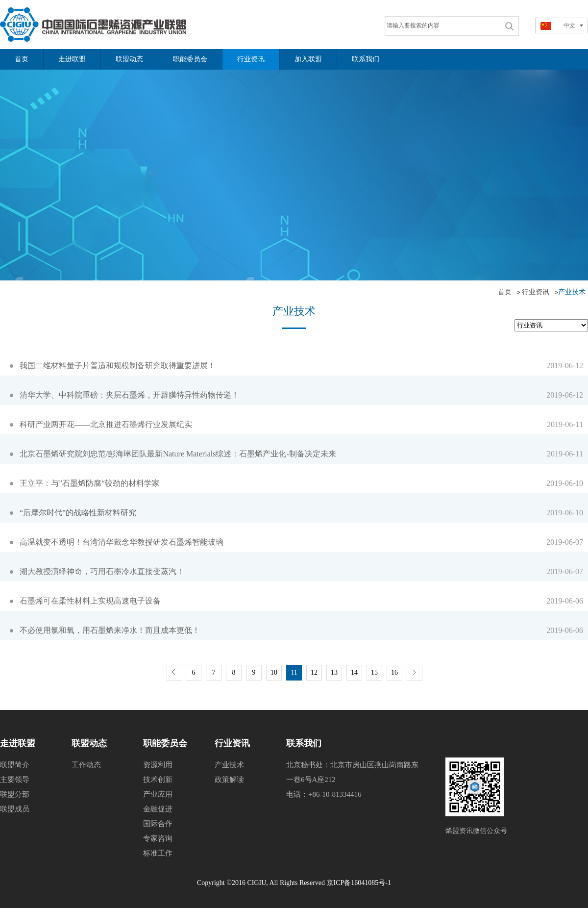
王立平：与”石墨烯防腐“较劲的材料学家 (90, 483)
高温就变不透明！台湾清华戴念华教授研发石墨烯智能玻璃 (122, 542)
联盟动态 (89, 743)
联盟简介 (15, 765)
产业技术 (229, 765)
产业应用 (158, 794)
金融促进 (158, 809)
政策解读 (229, 780)
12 (314, 672)
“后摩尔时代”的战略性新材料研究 (78, 513)
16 (394, 672)
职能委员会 (165, 743)
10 (274, 672)
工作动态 (86, 765)
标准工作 (158, 853)
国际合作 (158, 824)
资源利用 (158, 765)
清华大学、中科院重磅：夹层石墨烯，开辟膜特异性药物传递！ (129, 395)
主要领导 (15, 780)
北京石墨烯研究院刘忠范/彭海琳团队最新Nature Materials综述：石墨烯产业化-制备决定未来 (178, 454)
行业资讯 (536, 292)
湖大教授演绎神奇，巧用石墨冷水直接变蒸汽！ (102, 571)
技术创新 (158, 780)
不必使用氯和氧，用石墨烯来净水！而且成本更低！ (110, 630)
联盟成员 (15, 809)
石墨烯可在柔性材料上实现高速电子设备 (90, 601)
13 (334, 672)
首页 (505, 292)
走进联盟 (18, 743)
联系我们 (304, 743)
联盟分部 (15, 794)
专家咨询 (158, 838)
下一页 (415, 673)
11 (294, 672)
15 (374, 672)
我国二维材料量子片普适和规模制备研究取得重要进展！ (118, 366)
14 (354, 672)
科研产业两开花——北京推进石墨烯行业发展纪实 (106, 424)
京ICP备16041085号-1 (359, 883)
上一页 (174, 673)
